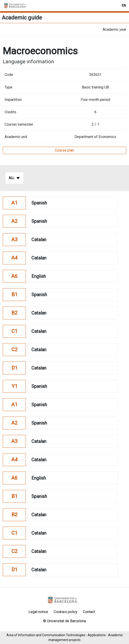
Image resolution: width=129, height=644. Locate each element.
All (14, 178)
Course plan (64, 150)
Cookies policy (66, 612)
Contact (89, 612)
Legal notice (38, 612)
